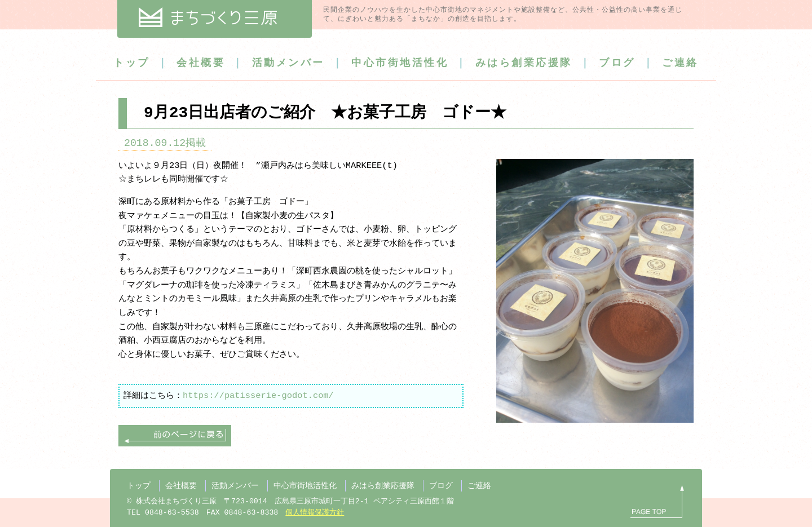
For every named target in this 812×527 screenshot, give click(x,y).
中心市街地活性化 (400, 63)
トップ (132, 63)
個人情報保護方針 (315, 513)
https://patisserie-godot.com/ (258, 395)
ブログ (617, 63)
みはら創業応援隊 (524, 63)
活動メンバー (288, 63)
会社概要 (201, 63)
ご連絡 (680, 63)
